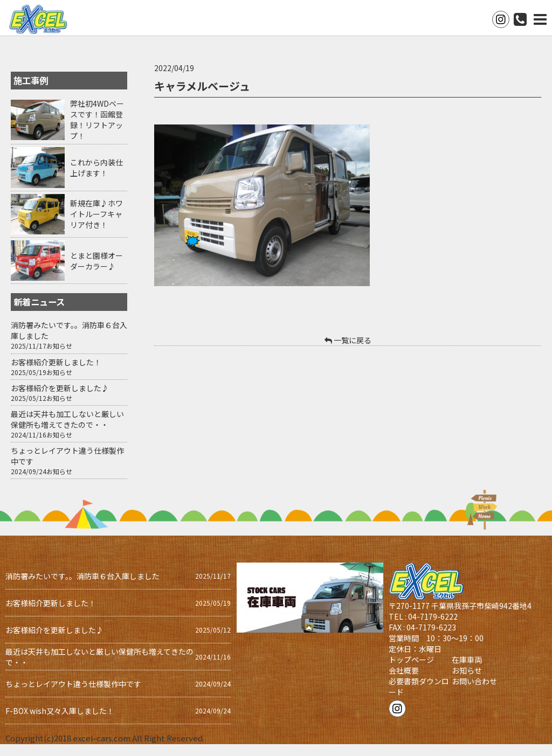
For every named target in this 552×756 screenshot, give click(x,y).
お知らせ (59, 346)
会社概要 (404, 670)
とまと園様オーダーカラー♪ (96, 261)
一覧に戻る (348, 340)
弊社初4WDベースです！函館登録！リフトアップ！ (97, 120)
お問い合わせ (474, 681)
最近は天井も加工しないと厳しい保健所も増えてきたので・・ (67, 419)
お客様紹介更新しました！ (56, 362)
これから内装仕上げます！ (96, 168)
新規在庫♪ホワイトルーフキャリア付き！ (96, 214)
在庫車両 (467, 660)
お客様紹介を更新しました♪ (60, 388)
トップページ (411, 660)
